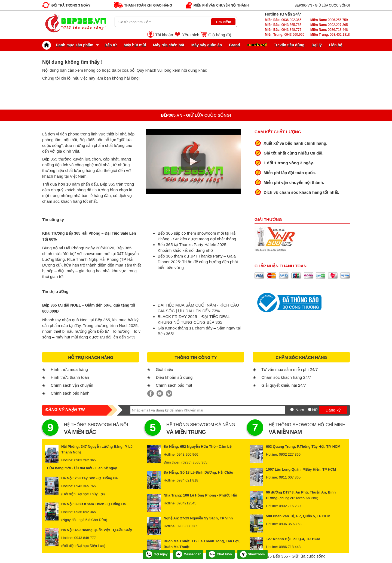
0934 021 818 (188, 480)
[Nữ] (310, 409)
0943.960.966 (285, 35)
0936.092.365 (283, 20)
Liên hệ (336, 45)
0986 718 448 (290, 547)
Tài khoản (164, 35)
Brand (234, 45)
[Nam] (292, 409)
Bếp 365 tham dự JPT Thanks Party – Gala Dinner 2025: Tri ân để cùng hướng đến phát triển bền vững (198, 262)
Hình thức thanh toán (70, 377)
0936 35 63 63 (290, 524)
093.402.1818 (330, 35)
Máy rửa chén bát (169, 45)
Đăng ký (333, 410)
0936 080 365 (188, 526)
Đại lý (317, 45)
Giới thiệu (164, 369)
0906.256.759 (329, 20)
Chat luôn (220, 554)
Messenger (188, 554)
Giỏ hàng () (220, 35)
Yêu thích (191, 35)
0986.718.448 (329, 30)
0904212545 (186, 503)
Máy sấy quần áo (207, 45)
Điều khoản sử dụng (174, 377)
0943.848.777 (283, 30)
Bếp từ (111, 45)
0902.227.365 (329, 25)
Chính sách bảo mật (174, 385)
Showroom (252, 554)
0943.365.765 (283, 25)
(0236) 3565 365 (194, 462)
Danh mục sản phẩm (69, 45)
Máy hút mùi (135, 45)
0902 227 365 (290, 454)
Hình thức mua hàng (69, 369)
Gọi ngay (157, 554)
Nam (300, 410)
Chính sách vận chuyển (72, 385)
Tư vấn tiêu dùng (289, 45)
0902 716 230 (290, 506)
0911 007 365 (290, 477)
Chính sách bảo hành (70, 393)
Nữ (315, 410)
